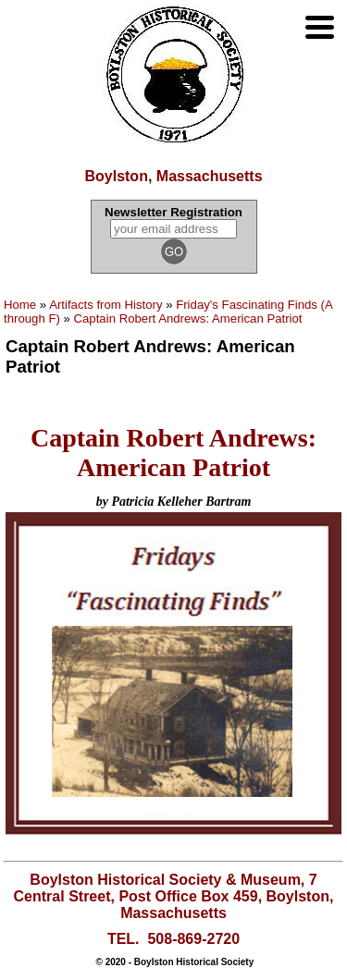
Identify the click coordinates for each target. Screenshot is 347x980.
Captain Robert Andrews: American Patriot (188, 318)
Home (20, 305)
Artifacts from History (105, 305)
